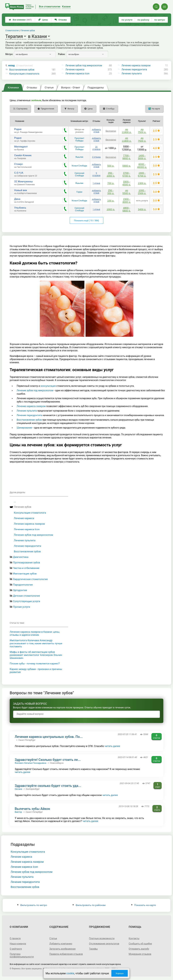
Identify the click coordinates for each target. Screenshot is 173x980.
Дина (17, 199)
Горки (79, 192)
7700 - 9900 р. (127, 157)
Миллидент (21, 147)
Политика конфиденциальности (22, 955)
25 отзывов (96, 148)
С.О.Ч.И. (19, 173)
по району (143, 20)
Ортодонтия (20, 590)
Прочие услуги (22, 607)
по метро (160, 20)
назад (20, 66)
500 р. (111, 166)
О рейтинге (16, 949)
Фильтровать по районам (89, 905)
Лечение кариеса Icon (77, 73)
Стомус (19, 164)
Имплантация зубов (25, 574)
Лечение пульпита (132, 73)
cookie (70, 973)
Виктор (18, 812)
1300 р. (142, 183)
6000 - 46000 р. (142, 166)
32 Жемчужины (23, 182)
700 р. (111, 183)
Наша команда (18, 944)
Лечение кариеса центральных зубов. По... (49, 737)
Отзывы (61, 20)
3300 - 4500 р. (127, 183)
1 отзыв (96, 183)
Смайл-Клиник (23, 155)
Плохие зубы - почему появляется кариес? (35, 664)
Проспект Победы (79, 139)
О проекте (15, 938)
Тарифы (93, 949)
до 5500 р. (127, 192)
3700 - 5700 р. (127, 174)
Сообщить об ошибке (140, 944)
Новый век (21, 190)
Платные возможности (102, 938)
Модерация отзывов (140, 954)
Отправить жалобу (139, 949)
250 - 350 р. (111, 192)
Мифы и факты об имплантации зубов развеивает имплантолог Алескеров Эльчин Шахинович (36, 655)
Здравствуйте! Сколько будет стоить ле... (48, 760)
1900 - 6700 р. (142, 174)
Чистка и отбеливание (26, 568)
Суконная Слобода (79, 174)
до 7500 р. (142, 131)
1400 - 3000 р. (142, 157)
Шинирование (24, 428)
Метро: (9, 54)
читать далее (112, 746)
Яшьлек (79, 157)
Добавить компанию (61, 944)
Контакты (134, 938)
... (15, 501)
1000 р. (111, 209)
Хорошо (120, 973)
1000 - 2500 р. (142, 192)
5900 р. (127, 166)
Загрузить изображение (62, 949)
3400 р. (142, 209)
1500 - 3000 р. (127, 200)
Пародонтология (23, 585)
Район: (62, 54)
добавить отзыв (96, 131)
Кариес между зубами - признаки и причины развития (36, 671)
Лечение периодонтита (134, 69)
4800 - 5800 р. (127, 209)
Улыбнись (20, 208)
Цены (43, 20)
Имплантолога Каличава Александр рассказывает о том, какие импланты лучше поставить (36, 643)
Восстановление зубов (22, 70)
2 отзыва (96, 157)
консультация (48, 386)
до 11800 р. (127, 131)
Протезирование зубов (26, 563)
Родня (18, 129)
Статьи (53, 938)
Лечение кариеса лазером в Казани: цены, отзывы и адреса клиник (35, 633)
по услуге (127, 20)
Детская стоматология (26, 596)
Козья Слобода (79, 166)
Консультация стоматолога (24, 74)
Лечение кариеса (75, 69)
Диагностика (21, 557)
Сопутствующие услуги (27, 601)
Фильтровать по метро (32, 905)
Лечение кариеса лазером (136, 65)
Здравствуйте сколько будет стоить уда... (48, 786)
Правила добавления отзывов (66, 954)
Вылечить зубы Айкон (32, 809)
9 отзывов (96, 174)
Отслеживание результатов (104, 944)
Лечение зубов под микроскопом (84, 65)
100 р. (111, 201)
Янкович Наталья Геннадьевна (31, 763)
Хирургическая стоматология (30, 579)
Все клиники (20, 20)
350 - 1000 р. (111, 174)
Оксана (18, 789)
